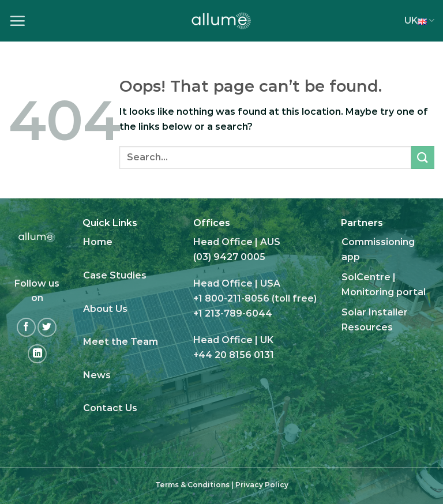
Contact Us (110, 408)
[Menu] (17, 21)
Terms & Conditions (192, 485)
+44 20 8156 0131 (234, 355)
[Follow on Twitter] (47, 327)
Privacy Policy (262, 485)
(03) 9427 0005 (229, 257)
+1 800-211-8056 (231, 298)
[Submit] (423, 157)
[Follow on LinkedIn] (37, 354)
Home (98, 242)
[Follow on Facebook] (26, 327)
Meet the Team (121, 342)
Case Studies (115, 275)
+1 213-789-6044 (233, 313)
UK (419, 21)
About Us (105, 309)
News (97, 375)
